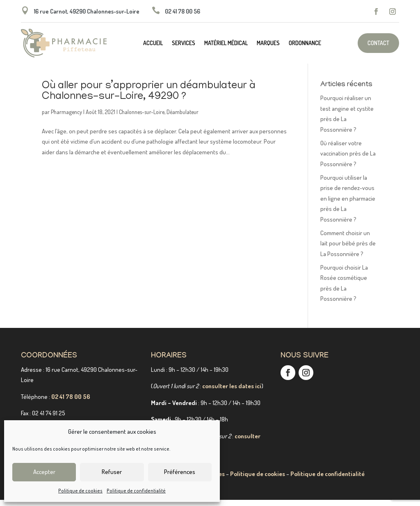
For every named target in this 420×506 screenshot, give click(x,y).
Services (184, 43)
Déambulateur (183, 118)
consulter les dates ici (232, 392)
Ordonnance (305, 43)
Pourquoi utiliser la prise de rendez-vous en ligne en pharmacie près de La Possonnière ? (348, 205)
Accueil (153, 43)
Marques (268, 43)
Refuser (112, 472)
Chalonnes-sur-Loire (142, 118)
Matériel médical (226, 43)
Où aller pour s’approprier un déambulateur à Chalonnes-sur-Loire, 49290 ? (149, 98)
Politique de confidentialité (136, 491)
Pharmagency (66, 118)
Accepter (44, 472)
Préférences (180, 472)
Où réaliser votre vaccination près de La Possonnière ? (348, 160)
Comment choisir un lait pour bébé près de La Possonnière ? (348, 250)
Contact (378, 43)
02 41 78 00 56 (71, 403)
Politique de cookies (80, 491)
